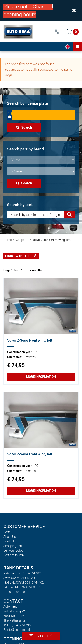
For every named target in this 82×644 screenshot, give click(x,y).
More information (41, 377)
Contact (9, 541)
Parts (7, 532)
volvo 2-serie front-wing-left (52, 240)
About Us (10, 537)
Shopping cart (13, 546)
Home (8, 240)
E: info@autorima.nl (17, 630)
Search (24, 128)
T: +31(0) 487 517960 (18, 625)
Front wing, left (21, 256)
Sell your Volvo (13, 550)
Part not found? (14, 555)
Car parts (22, 240)
